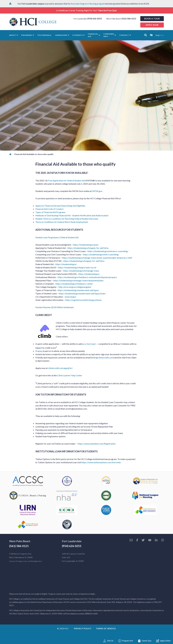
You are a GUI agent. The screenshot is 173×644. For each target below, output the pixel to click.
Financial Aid (93, 35)
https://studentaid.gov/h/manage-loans (81, 271)
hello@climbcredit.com (102, 357)
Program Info (126, 641)
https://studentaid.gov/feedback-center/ (74, 284)
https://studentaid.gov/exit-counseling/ (101, 254)
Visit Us (108, 641)
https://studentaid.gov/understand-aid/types (78, 290)
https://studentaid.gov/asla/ (86, 245)
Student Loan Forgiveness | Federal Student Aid (57, 237)
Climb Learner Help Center (70, 375)
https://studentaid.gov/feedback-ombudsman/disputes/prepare (87, 277)
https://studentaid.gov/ (66, 264)
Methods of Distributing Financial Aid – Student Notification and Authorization (72, 215)
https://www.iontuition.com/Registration (97, 444)
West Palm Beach (20, 541)
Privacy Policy (83, 628)
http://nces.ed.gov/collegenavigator (75, 287)
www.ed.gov (70, 297)
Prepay (39, 351)
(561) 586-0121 (129, 19)
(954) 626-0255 (95, 19)
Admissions (61, 35)
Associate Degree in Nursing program (88, 4)
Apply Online (163, 641)
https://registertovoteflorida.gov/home (83, 300)
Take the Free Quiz (107, 10)
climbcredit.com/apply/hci (60, 368)
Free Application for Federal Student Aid (67, 180)
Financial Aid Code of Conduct (49, 209)
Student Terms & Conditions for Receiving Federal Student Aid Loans (67, 219)
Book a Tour (152, 19)
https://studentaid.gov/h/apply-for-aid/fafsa (88, 248)
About (13, 35)
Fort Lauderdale (72, 541)
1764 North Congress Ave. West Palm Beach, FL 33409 (26, 557)
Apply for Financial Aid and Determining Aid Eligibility (60, 206)
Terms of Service (106, 628)
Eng (157, 35)
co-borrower (90, 344)
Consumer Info (109, 35)
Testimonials (44, 35)
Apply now (152, 25)
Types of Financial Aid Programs (50, 212)
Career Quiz (145, 641)
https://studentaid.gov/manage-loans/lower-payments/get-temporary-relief (97, 258)
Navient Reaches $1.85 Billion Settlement (55, 307)
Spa (162, 35)
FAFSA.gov (97, 191)
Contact (124, 35)
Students (77, 35)
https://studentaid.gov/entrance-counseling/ (108, 251)
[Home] (12, 154)
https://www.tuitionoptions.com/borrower (101, 462)
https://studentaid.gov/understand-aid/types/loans (82, 293)
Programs (27, 35)
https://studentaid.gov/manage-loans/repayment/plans (78, 280)
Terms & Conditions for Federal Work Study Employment (62, 222)
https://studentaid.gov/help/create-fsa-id (77, 267)
